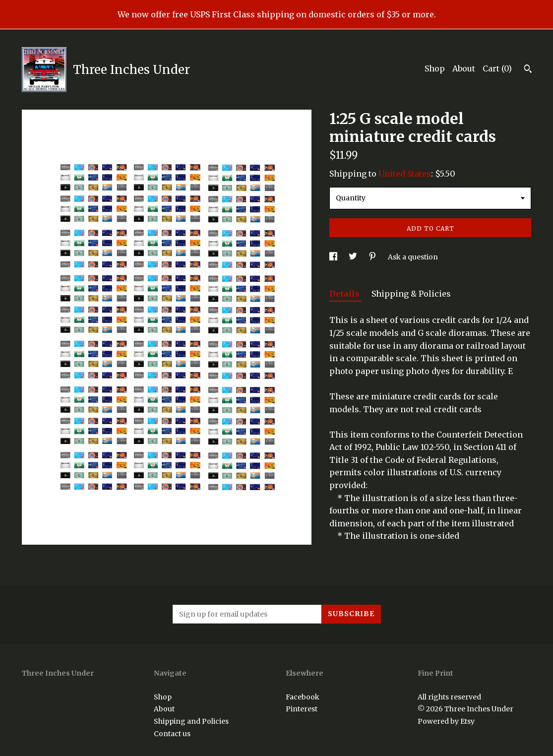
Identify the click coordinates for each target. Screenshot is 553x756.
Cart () (497, 68)
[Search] (528, 70)
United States (405, 174)
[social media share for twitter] (354, 257)
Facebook (303, 697)
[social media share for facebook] (334, 257)
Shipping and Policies (191, 721)
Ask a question (413, 257)
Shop (435, 68)
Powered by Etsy (446, 721)
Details (345, 294)
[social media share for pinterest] (373, 257)
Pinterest (302, 709)
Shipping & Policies (411, 294)
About (464, 68)
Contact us (172, 734)
